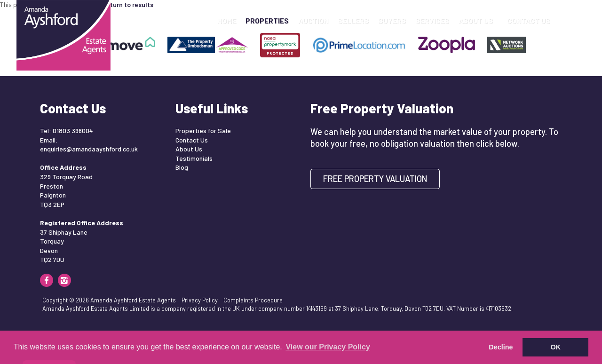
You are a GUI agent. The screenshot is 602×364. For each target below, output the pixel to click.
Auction (313, 21)
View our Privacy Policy (328, 347)
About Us (478, 21)
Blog (182, 167)
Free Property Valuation (375, 179)
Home (227, 21)
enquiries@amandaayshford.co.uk (89, 149)
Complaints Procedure (253, 300)
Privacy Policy (200, 300)
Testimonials (194, 158)
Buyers (392, 21)
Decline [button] (501, 347)
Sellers (353, 21)
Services (432, 21)
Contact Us (529, 21)
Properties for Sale (203, 131)
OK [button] (555, 347)
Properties (267, 21)
